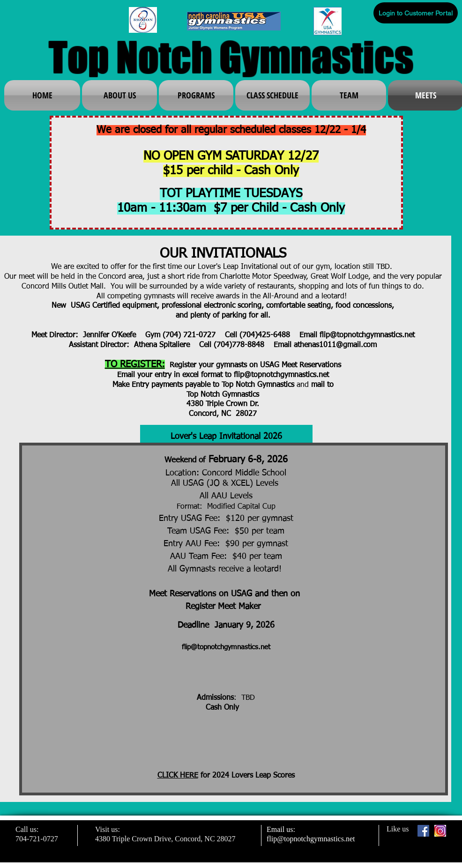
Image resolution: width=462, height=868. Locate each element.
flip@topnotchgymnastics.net (367, 335)
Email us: (281, 829)
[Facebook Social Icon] (423, 831)
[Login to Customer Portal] (416, 13)
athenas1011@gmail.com (335, 345)
